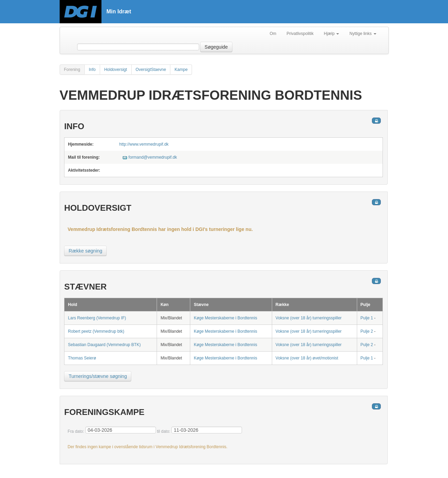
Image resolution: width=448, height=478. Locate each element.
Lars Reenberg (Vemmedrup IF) (97, 318)
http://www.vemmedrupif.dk (144, 144)
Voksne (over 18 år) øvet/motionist (307, 358)
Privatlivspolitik (300, 34)
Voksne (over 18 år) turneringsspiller (309, 318)
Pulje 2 (367, 331)
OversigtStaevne (151, 70)
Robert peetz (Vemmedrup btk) (96, 331)
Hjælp (332, 34)
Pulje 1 (367, 318)
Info (92, 70)
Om (273, 34)
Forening (72, 70)
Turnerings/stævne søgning (98, 376)
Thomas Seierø (82, 358)
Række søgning (85, 251)
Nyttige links (363, 34)
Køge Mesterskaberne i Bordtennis (225, 318)
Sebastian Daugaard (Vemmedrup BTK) (104, 345)
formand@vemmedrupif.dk (153, 157)
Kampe (181, 70)
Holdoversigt (116, 70)
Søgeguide (216, 47)
